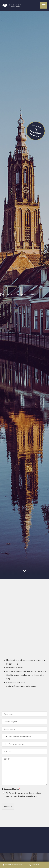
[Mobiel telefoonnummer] (24, 737)
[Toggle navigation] (44, 5)
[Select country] (5, 737)
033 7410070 (34, 865)
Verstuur (8, 807)
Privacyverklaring (11, 789)
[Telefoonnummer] (24, 744)
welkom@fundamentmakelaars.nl (13, 865)
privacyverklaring (28, 796)
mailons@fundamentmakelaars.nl (22, 686)
